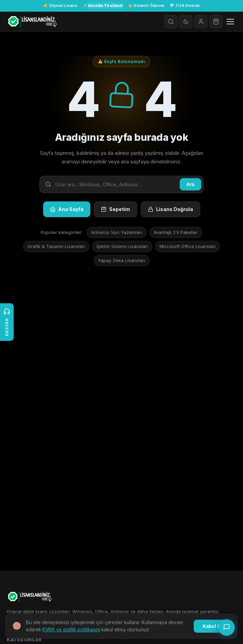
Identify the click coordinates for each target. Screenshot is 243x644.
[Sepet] (216, 22)
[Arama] (171, 22)
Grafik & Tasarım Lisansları (56, 246)
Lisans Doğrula (170, 209)
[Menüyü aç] (230, 22)
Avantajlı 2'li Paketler (176, 232)
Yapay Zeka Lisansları (121, 260)
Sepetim (116, 209)
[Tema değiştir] (186, 22)
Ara (190, 184)
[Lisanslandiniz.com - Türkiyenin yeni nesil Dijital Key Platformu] (32, 22)
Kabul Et (212, 626)
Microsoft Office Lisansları (188, 246)
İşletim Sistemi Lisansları (122, 246)
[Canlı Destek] (227, 628)
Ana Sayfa (67, 209)
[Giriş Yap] (201, 22)
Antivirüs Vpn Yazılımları (117, 232)
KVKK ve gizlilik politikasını (71, 630)
